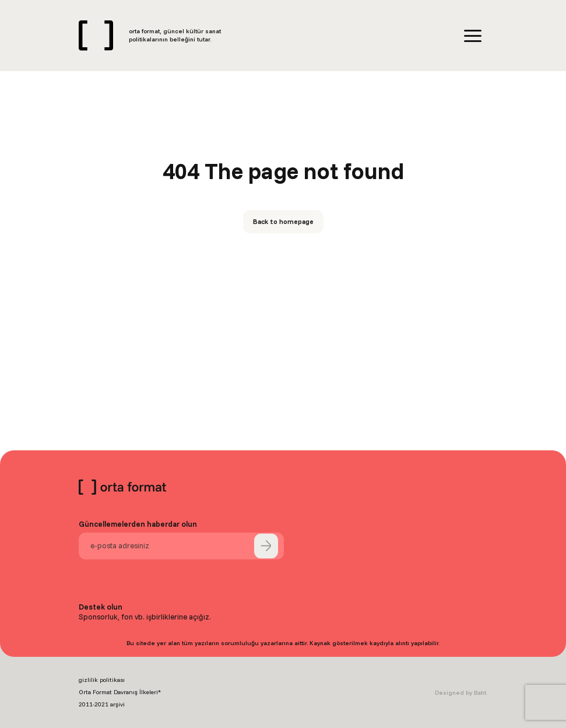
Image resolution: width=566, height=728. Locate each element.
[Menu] (473, 36)
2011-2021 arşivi (102, 704)
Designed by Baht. (461, 693)
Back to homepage (283, 221)
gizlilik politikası (102, 680)
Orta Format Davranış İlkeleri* (120, 692)
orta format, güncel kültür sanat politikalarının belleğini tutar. (175, 35)
